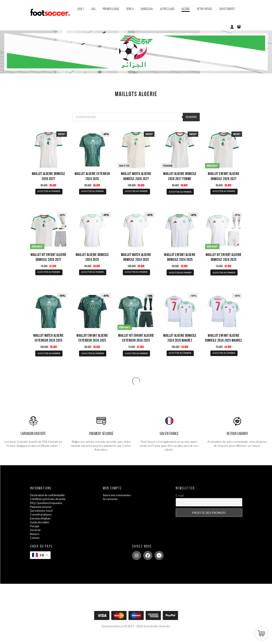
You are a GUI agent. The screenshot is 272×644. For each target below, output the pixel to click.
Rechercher (191, 117)
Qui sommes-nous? (43, 519)
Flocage (35, 534)
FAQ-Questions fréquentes (48, 511)
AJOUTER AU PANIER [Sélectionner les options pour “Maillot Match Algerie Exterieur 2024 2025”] (49, 360)
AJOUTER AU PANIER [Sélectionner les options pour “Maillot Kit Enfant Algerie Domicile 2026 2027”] (49, 277)
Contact (35, 546)
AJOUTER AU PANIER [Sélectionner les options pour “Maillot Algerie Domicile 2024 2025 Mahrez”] (180, 360)
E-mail (180, 504)
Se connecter (112, 507)
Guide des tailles (41, 530)
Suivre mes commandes (118, 503)
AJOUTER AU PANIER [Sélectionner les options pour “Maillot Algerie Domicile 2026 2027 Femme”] (180, 194)
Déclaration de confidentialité (50, 503)
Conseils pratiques (42, 522)
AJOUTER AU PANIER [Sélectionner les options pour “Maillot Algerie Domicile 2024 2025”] (92, 277)
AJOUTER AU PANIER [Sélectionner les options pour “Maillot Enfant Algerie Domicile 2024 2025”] (180, 277)
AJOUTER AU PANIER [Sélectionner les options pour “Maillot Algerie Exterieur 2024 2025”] (92, 194)
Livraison (36, 538)
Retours (35, 542)
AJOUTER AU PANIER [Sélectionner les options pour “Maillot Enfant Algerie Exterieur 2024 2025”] (93, 360)
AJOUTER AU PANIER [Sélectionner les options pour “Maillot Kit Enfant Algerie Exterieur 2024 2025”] (136, 360)
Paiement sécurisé (42, 515)
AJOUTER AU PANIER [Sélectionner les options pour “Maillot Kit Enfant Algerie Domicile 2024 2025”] (224, 277)
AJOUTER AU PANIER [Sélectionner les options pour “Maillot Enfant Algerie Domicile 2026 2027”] (224, 194)
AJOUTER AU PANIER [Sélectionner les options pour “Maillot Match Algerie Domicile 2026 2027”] (136, 194)
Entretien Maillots (42, 526)
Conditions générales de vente (50, 507)
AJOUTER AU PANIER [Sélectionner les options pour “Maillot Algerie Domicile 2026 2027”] (49, 194)
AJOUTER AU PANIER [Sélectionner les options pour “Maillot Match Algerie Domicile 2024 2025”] (136, 277)
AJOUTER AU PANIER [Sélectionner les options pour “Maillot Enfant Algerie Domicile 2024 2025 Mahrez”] (224, 360)
